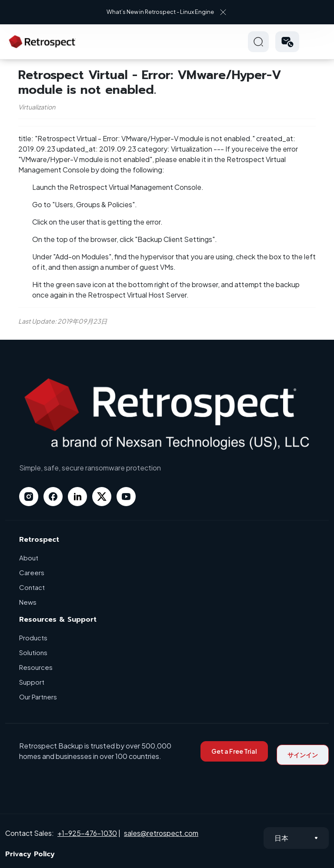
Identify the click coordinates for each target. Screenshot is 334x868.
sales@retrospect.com (161, 833)
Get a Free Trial (234, 751)
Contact (32, 587)
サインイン (303, 755)
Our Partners (38, 697)
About (29, 558)
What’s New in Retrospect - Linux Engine (160, 12)
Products (33, 638)
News (28, 602)
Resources (36, 667)
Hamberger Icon (318, 42)
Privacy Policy (30, 854)
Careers (32, 572)
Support (32, 682)
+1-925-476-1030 (87, 833)
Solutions (33, 652)
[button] (287, 42)
